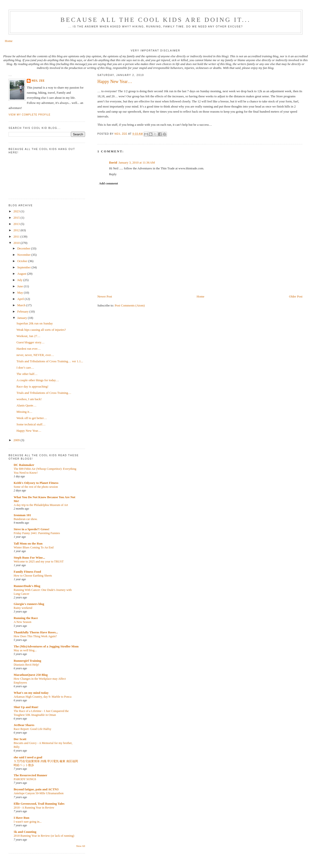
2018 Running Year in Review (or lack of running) (44, 836)
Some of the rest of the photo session (36, 487)
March (22, 305)
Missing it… (24, 412)
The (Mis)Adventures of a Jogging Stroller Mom (46, 646)
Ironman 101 (22, 515)
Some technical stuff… (31, 424)
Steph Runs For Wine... (29, 558)
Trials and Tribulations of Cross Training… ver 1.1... (50, 361)
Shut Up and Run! (26, 707)
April (21, 299)
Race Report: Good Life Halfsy (32, 729)
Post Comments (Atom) (130, 305)
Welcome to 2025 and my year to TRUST (39, 562)
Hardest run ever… (29, 349)
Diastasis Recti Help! (26, 665)
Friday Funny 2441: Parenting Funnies (37, 533)
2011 (17, 236)
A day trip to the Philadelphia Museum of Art (41, 505)
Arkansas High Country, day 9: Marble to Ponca (43, 697)
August (22, 274)
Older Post (296, 296)
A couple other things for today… (38, 380)
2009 (17, 440)
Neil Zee (38, 81)
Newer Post (105, 296)
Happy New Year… (29, 431)
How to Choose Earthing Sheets (33, 576)
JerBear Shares (24, 725)
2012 (17, 230)
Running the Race (26, 618)
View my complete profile (30, 115)
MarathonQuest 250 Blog (31, 675)
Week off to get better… (32, 418)
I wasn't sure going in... (28, 822)
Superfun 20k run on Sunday (35, 323)
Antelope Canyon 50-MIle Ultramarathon (39, 793)
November (24, 255)
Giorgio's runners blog (29, 604)
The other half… (27, 374)
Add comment (108, 183)
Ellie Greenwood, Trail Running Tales (39, 804)
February (23, 311)
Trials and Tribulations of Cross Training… (44, 393)
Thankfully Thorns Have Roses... (36, 632)
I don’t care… (25, 368)
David (113, 162)
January (23, 318)
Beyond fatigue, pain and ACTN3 (36, 789)
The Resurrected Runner (30, 775)
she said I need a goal (28, 757)
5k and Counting (25, 832)
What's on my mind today (31, 693)
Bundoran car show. (26, 519)
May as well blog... (25, 650)
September (24, 267)
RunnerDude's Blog (27, 586)
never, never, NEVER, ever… (35, 355)
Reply (113, 174)
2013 (17, 224)
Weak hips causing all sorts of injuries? (41, 330)
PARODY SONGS (25, 779)
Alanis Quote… (26, 405)
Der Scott (20, 739)
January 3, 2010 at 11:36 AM (137, 162)
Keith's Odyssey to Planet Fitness (36, 483)
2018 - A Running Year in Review (34, 808)
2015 (17, 218)
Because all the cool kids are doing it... (155, 20)
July (20, 280)
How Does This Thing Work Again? (35, 636)
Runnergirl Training (27, 661)
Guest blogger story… (31, 342)
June (21, 286)
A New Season (22, 622)
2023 (17, 211)
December (24, 248)
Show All (81, 846)
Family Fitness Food (27, 572)
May (21, 293)
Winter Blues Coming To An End (34, 547)
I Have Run (21, 818)
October (23, 261)
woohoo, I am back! (29, 399)
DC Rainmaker (24, 465)
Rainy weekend (23, 608)
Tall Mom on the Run (28, 543)
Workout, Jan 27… (28, 336)
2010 (17, 243)
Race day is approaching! (33, 386)
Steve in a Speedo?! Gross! (31, 529)
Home (9, 41)
